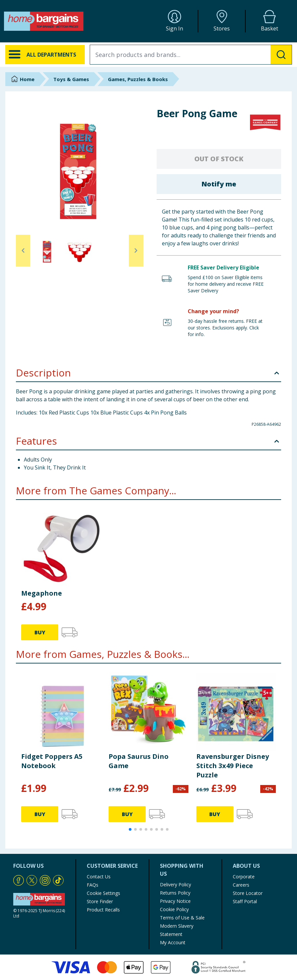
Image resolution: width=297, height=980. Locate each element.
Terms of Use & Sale (182, 918)
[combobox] (191, 55)
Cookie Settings (103, 893)
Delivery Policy (175, 884)
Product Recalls (103, 910)
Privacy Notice (175, 901)
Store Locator (248, 893)
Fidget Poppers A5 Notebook (52, 761)
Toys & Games (71, 79)
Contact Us (99, 877)
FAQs (93, 885)
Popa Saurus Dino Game (139, 761)
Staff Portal (245, 901)
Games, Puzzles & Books (138, 79)
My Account (173, 942)
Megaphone (42, 593)
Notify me (219, 184)
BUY (40, 632)
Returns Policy (175, 893)
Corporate (244, 877)
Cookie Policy (174, 909)
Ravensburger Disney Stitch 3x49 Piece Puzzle (233, 766)
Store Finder (100, 901)
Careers (241, 885)
